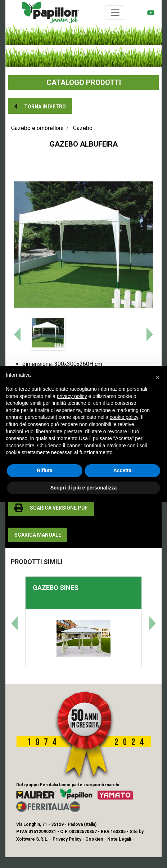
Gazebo (83, 128)
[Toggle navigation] (115, 13)
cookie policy (124, 417)
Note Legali (119, 839)
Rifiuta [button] (45, 470)
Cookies (94, 839)
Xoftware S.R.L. (32, 839)
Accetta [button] (123, 470)
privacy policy (72, 396)
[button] (40, 106)
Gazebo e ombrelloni (37, 128)
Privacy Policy (67, 839)
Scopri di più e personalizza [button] (83, 488)
